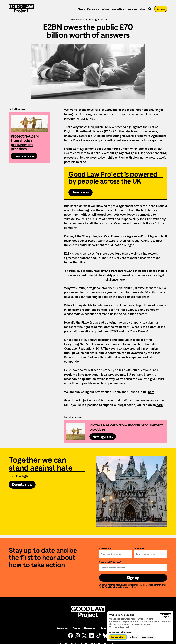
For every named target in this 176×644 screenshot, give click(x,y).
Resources (132, 9)
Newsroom (90, 628)
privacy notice (129, 587)
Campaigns (93, 9)
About (81, 9)
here (122, 279)
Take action (117, 9)
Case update (77, 19)
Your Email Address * (110, 562)
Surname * (140, 548)
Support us (63, 628)
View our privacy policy (120, 627)
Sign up (133, 578)
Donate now (81, 192)
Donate (161, 9)
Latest (105, 9)
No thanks (133, 637)
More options (147, 637)
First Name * (106, 548)
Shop (143, 9)
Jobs (103, 628)
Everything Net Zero (120, 136)
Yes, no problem (118, 637)
